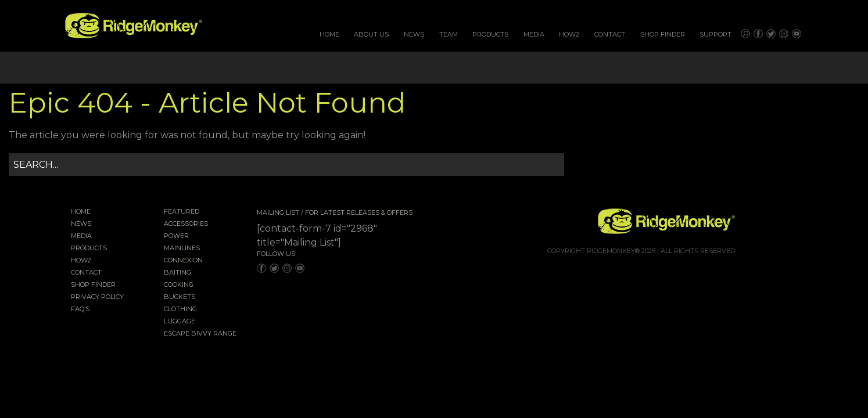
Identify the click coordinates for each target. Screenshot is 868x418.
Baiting (177, 273)
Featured (182, 212)
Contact (610, 34)
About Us (371, 34)
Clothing (180, 309)
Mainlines (182, 248)
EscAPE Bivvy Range (200, 334)
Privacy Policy (97, 297)
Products (490, 34)
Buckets (180, 297)
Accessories (186, 224)
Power (176, 236)
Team (449, 34)
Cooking (179, 285)
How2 (569, 34)
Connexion (183, 261)
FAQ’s (80, 309)
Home (329, 34)
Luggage (180, 322)
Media (534, 34)
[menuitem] (329, 35)
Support (715, 34)
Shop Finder (663, 34)
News (414, 34)
